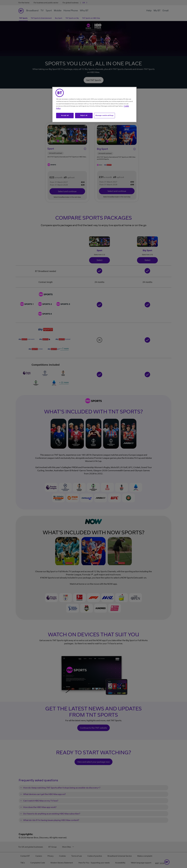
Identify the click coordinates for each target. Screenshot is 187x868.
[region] (94, 105)
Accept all (65, 115)
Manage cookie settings (104, 115)
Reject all (84, 115)
